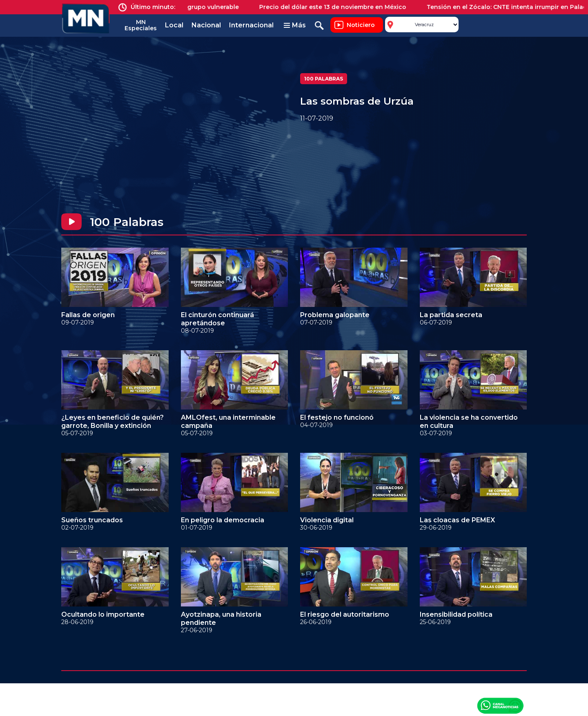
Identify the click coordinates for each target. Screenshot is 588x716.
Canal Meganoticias (500, 705)
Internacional (251, 25)
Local (174, 25)
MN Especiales (141, 25)
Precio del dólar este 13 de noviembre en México (337, 7)
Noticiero (361, 25)
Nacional (206, 25)
